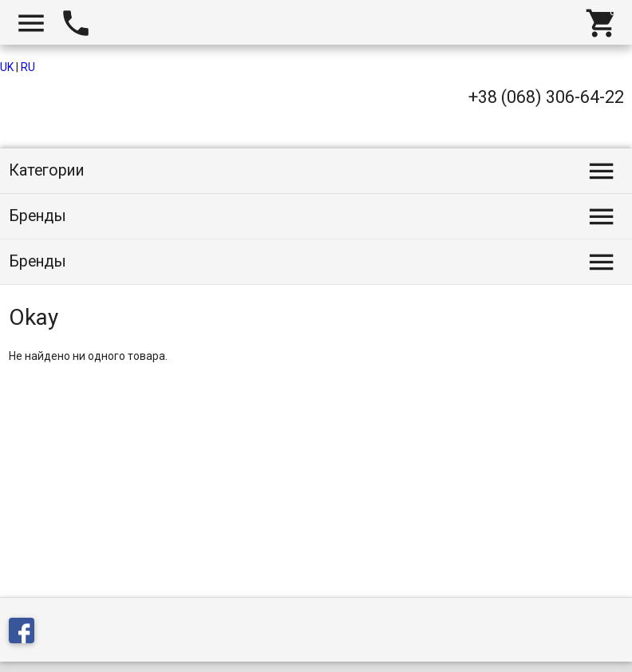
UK (7, 67)
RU (28, 67)
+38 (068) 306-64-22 (546, 97)
